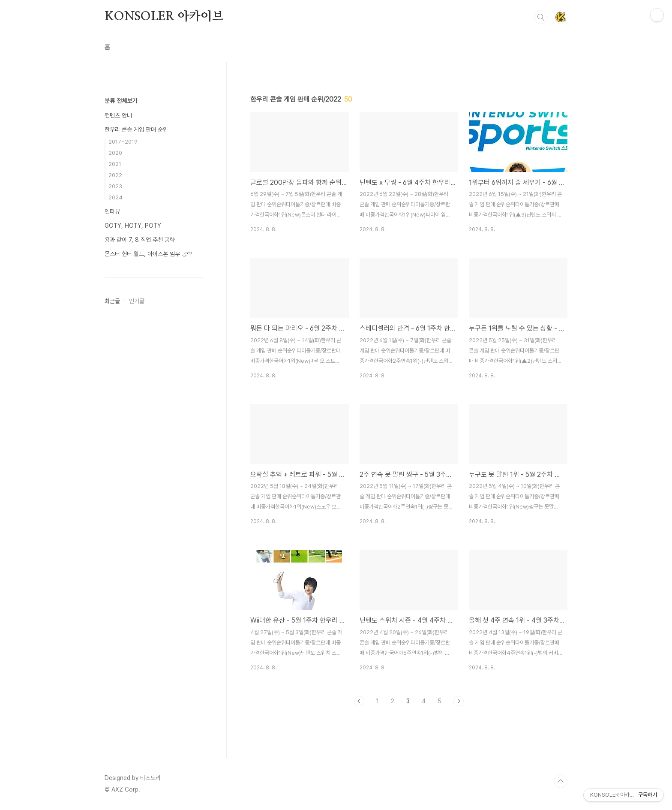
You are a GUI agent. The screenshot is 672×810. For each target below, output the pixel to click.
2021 (115, 164)
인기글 (137, 301)
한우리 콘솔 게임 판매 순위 (136, 129)
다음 (459, 701)
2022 (115, 175)
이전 (359, 701)
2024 (115, 197)
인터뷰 (112, 211)
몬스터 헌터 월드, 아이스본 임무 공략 (148, 254)
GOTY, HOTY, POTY (133, 226)
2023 (115, 186)
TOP (561, 781)
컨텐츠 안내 (118, 115)
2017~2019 (123, 142)
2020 (115, 153)
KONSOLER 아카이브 (164, 17)
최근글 (112, 301)
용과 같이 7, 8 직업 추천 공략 (140, 240)
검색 (541, 17)
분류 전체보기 (121, 101)
